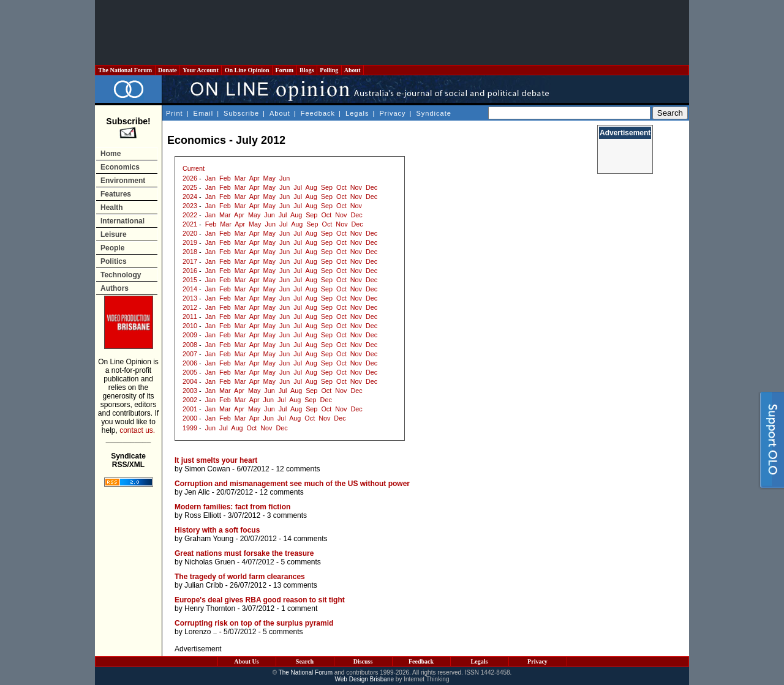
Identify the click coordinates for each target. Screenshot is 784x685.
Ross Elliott (203, 515)
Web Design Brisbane (365, 679)
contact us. (137, 430)
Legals (357, 113)
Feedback (318, 113)
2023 (190, 206)
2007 (190, 354)
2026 (190, 178)
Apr (254, 178)
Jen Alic (197, 492)
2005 (190, 372)
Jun (285, 178)
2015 (190, 280)
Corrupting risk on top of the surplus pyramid (254, 623)
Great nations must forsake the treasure (244, 553)
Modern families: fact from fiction (232, 507)
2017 (190, 261)
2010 (190, 326)
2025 (190, 187)
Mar (240, 178)
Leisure (114, 234)
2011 (190, 316)
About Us (246, 661)
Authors (115, 288)
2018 (190, 252)
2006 (190, 363)
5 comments (300, 562)
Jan (210, 178)
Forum (284, 70)
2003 (190, 391)
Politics (114, 261)
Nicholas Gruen (210, 562)
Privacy (392, 113)
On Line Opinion (247, 70)
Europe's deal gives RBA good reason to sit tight (260, 600)
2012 (190, 307)
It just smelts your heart (216, 460)
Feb (225, 178)
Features (116, 194)
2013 (190, 298)
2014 (190, 289)
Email (204, 113)
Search (305, 661)
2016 (190, 271)
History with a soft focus (217, 530)
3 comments (287, 515)
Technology (121, 275)
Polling (329, 70)
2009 (190, 335)
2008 (190, 345)
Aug (311, 187)
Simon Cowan (207, 469)
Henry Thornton (210, 608)
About (352, 70)
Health (112, 208)
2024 (190, 197)
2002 (190, 400)
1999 (190, 428)
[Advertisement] (392, 32)
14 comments (305, 539)
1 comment (299, 608)
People (112, 248)
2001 (190, 409)
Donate (168, 70)
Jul (298, 187)
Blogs (307, 70)
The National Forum (125, 70)
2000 (190, 418)
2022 (190, 215)
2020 (190, 233)
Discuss (363, 661)
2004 (190, 381)
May (269, 178)
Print (175, 113)
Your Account (201, 70)
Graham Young (209, 539)
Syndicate (434, 113)
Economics (120, 167)
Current (194, 168)
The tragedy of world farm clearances (240, 577)
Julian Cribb (204, 585)
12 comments (298, 469)
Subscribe (241, 113)
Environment (123, 181)
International (123, 221)
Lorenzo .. (201, 632)
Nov (356, 187)
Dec (371, 187)
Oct (341, 187)
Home (111, 154)
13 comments (295, 585)
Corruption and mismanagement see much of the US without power (292, 484)
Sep (327, 187)
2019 (190, 242)
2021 (190, 224)
